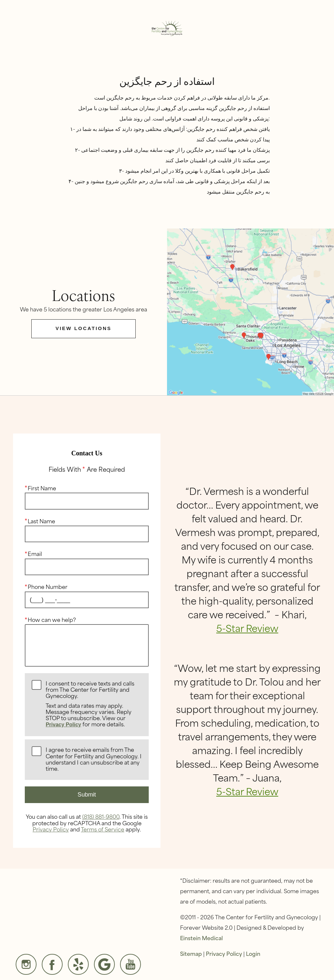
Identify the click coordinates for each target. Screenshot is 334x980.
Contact (290, 10)
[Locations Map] (250, 311)
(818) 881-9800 (101, 816)
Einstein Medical (201, 938)
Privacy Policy (63, 725)
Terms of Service (103, 829)
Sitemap (191, 953)
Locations (124, 10)
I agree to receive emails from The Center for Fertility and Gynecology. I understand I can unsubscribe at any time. (94, 759)
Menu (40, 10)
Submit (87, 795)
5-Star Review (247, 628)
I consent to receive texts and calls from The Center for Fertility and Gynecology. (94, 704)
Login (253, 953)
